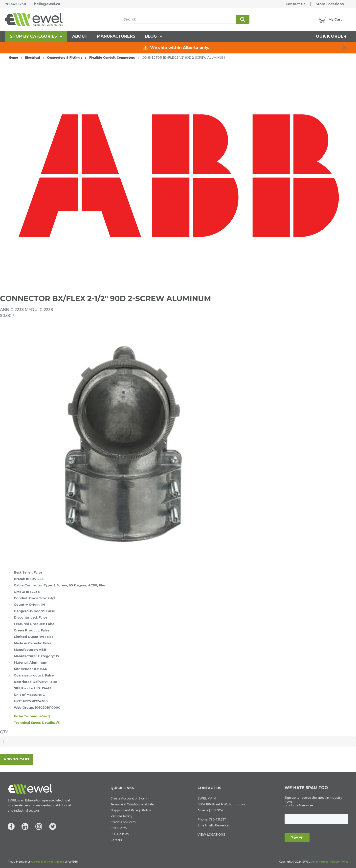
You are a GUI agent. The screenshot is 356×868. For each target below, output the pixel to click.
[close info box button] (345, 48)
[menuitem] (36, 36)
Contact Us (295, 4)
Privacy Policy (339, 862)
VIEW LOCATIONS (211, 834)
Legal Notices (319, 862)
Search (242, 19)
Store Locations (330, 4)
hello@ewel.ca (47, 4)
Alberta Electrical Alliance (47, 862)
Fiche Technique (32, 716)
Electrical (33, 58)
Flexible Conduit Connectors (112, 58)
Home (13, 58)
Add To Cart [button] (17, 759)
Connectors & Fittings (65, 58)
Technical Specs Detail (37, 723)
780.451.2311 (15, 4)
